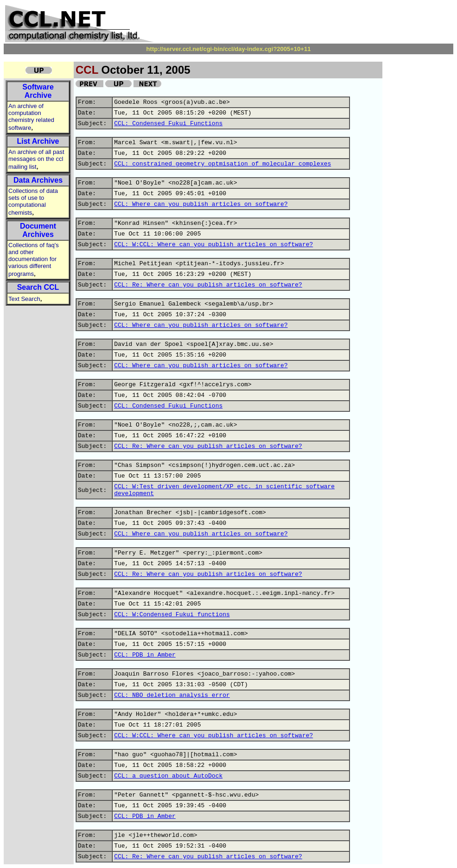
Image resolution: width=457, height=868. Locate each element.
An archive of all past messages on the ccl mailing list (36, 159)
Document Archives (38, 230)
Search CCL (38, 287)
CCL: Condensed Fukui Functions (168, 124)
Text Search (24, 299)
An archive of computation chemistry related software (31, 117)
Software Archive (38, 91)
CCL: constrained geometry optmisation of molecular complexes (222, 164)
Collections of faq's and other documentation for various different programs (34, 259)
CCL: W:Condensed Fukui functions (172, 615)
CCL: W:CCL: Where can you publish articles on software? (213, 245)
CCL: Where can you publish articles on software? (201, 204)
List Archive (38, 141)
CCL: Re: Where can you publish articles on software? (208, 285)
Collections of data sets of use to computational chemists (33, 202)
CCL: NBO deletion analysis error (172, 695)
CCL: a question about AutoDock (168, 776)
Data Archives (38, 180)
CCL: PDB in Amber (145, 655)
